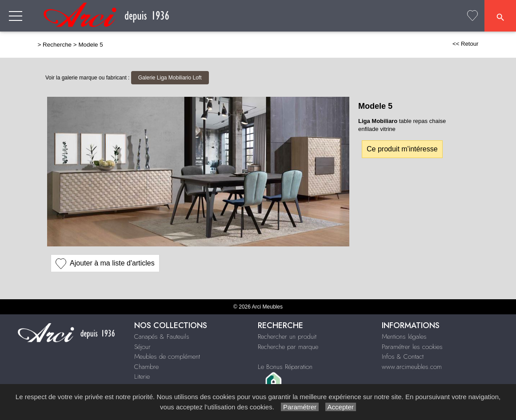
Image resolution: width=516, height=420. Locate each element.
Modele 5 (90, 45)
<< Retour (466, 44)
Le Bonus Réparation (285, 367)
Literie (142, 376)
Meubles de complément (167, 357)
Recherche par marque (288, 347)
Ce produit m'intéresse (402, 149)
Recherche (57, 45)
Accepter (341, 407)
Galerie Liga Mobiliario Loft (170, 78)
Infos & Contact (403, 357)
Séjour (142, 347)
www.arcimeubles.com (412, 367)
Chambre (146, 367)
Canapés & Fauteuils (162, 337)
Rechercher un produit (287, 337)
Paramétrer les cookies (412, 347)
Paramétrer (300, 407)
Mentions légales (404, 337)
